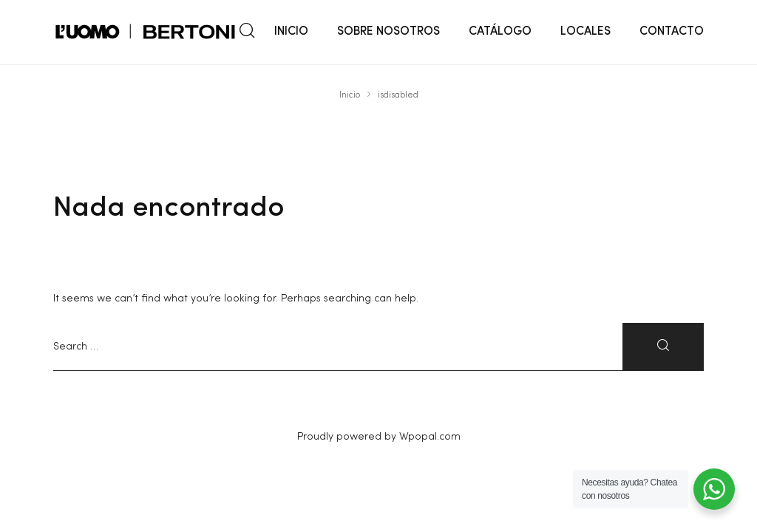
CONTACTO (672, 32)
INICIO (291, 32)
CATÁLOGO (500, 32)
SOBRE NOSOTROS (388, 32)
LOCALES (585, 32)
